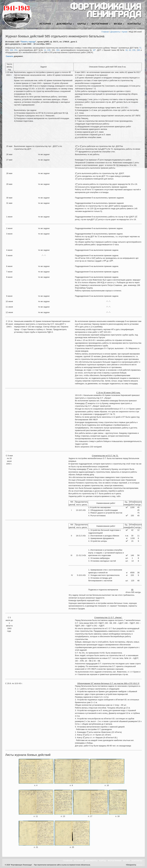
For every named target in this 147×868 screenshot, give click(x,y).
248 (11, 50)
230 (134, 50)
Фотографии (115, 861)
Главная (105, 32)
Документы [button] (65, 24)
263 (58, 50)
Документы (115, 32)
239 (49, 50)
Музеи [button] (119, 24)
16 (94, 50)
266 (138, 50)
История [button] (46, 24)
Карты (103, 861)
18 (126, 50)
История (79, 861)
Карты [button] (83, 24)
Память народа (28, 42)
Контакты (134, 24)
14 (45, 50)
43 (130, 50)
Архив (124, 32)
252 (16, 50)
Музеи (126, 861)
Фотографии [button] (101, 24)
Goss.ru (139, 865)
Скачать (10, 56)
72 (140, 48)
